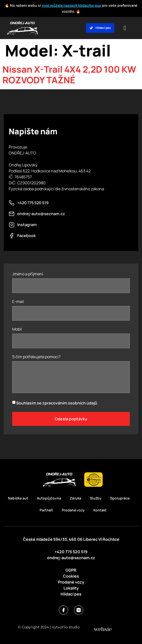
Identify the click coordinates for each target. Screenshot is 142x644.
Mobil (17, 329)
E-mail (18, 302)
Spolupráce (120, 498)
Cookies (71, 576)
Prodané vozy (73, 510)
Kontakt (100, 510)
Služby (96, 498)
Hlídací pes (71, 594)
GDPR (71, 570)
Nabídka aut (18, 498)
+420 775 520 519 (71, 552)
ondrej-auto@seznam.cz (71, 558)
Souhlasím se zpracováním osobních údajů (57, 403)
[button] (125, 28)
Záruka (75, 498)
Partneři (46, 510)
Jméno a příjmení (28, 274)
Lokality (71, 588)
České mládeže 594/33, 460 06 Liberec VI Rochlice (71, 539)
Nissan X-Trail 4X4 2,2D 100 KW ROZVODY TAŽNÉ (69, 75)
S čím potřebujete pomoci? (36, 357)
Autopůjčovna (49, 498)
